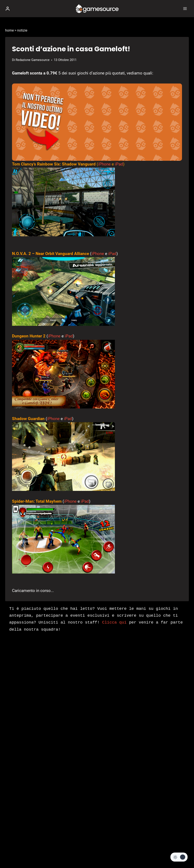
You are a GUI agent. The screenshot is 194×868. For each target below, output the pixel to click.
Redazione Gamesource (33, 60)
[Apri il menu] (185, 8)
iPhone (104, 164)
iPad (119, 164)
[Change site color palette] (179, 857)
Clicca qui (114, 622)
